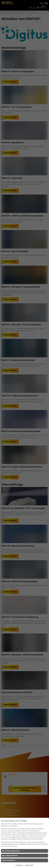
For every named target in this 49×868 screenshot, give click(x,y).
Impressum (19, 865)
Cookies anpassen (8, 860)
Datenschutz (29, 865)
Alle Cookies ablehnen (10, 856)
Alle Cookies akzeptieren (11, 851)
